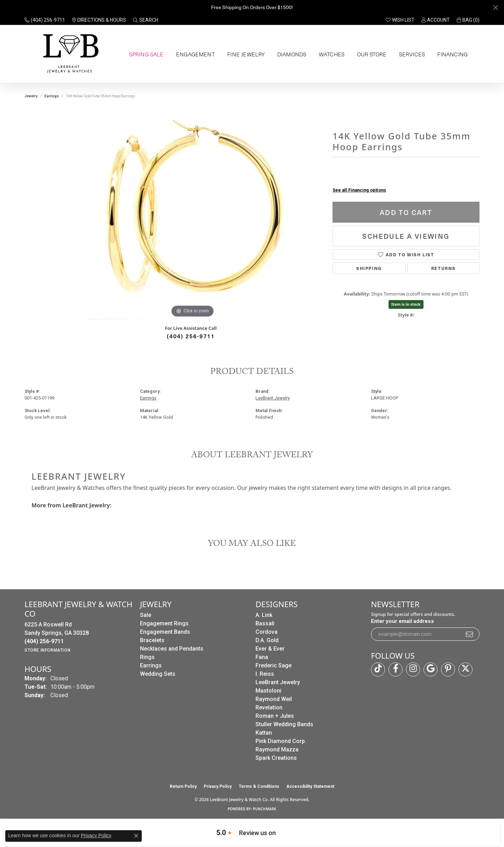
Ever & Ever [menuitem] (270, 649)
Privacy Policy (218, 786)
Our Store (370, 54)
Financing (451, 54)
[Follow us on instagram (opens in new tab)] (413, 669)
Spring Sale (145, 54)
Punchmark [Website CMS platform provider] (265, 809)
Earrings (52, 96)
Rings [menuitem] (147, 657)
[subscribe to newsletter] (470, 634)
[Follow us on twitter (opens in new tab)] (465, 669)
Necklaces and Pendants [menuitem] (172, 649)
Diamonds (290, 54)
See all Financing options (359, 190)
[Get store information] (47, 650)
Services (411, 54)
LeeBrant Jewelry (273, 398)
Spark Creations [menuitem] (276, 758)
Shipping (369, 268)
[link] (45, 20)
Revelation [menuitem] (269, 707)
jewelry (31, 96)
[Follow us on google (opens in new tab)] (430, 669)
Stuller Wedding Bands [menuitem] (284, 724)
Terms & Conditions (259, 786)
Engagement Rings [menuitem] (164, 623)
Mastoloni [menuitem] (268, 691)
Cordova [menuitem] (267, 632)
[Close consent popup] (136, 836)
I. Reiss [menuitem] (265, 674)
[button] (146, 20)
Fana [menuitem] (262, 657)
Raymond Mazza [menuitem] (277, 749)
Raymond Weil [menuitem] (274, 699)
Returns (443, 268)
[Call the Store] (44, 641)
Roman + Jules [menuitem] (275, 716)
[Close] (495, 8)
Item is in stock (406, 304)
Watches (330, 54)
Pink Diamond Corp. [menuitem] (281, 741)
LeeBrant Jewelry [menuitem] (278, 682)
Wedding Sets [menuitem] (158, 674)
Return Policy (183, 786)
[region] (192, 214)
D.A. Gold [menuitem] (267, 640)
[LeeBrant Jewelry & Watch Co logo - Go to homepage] (69, 54)
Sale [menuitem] (146, 615)
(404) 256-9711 (191, 336)
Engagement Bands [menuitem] (165, 632)
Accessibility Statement (310, 786)
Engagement (194, 54)
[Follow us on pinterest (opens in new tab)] (448, 669)
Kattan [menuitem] (264, 733)
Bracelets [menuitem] (152, 640)
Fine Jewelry (244, 54)
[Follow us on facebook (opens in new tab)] (395, 669)
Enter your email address (402, 621)
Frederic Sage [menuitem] (274, 665)
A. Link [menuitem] (264, 615)
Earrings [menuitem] (151, 665)
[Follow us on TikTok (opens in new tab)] (378, 669)
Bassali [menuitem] (265, 623)
